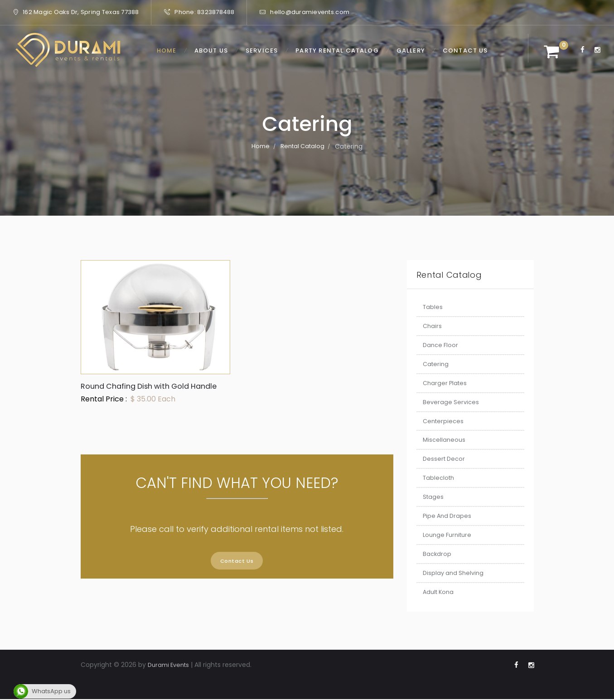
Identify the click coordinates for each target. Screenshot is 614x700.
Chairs (433, 326)
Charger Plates (446, 383)
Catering (437, 364)
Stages (434, 497)
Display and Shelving (455, 573)
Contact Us (237, 572)
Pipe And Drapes (448, 516)
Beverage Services (452, 402)
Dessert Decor (445, 459)
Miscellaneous (445, 439)
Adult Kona (440, 592)
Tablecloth (440, 478)
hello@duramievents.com (310, 12)
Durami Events (171, 665)
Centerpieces (444, 421)
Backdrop (438, 554)
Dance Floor (442, 345)
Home (259, 146)
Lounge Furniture (449, 535)
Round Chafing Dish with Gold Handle (141, 391)
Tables (433, 307)
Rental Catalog (303, 146)
